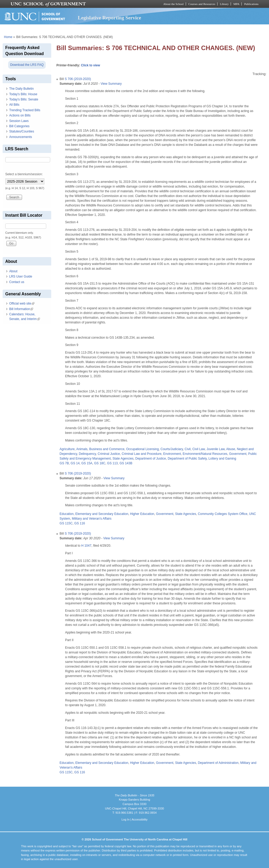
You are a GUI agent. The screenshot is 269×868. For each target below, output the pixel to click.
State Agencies (123, 459)
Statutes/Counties (22, 131)
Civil (188, 449)
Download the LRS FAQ (27, 65)
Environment (172, 454)
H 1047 (86, 546)
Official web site (22, 303)
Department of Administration (218, 763)
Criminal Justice (109, 454)
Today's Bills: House (23, 94)
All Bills (14, 105)
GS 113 (113, 463)
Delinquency (87, 454)
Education (67, 514)
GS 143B (126, 463)
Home (8, 37)
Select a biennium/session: (24, 174)
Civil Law (198, 449)
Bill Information (21, 309)
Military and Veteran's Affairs (92, 519)
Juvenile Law (216, 449)
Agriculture (67, 449)
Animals (82, 449)
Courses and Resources (202, 4)
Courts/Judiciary (172, 449)
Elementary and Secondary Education (102, 514)
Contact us (17, 282)
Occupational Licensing (142, 449)
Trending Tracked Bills (25, 110)
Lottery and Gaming (222, 459)
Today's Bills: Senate (24, 99)
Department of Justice (151, 459)
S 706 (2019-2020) (78, 79)
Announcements (21, 137)
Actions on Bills (20, 115)
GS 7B (64, 463)
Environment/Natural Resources (205, 454)
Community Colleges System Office (223, 514)
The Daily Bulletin (21, 89)
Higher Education (142, 514)
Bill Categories (19, 126)
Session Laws (19, 121)
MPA (236, 4)
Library (224, 4)
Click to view (90, 65)
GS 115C (66, 523)
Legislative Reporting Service (109, 18)
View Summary (111, 84)
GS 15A (87, 463)
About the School (174, 4)
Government (238, 454)
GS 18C (100, 463)
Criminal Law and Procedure (141, 454)
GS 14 (75, 463)
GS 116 (80, 523)
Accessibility (139, 819)
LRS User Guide (21, 276)
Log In (125, 819)
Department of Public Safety (187, 459)
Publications (251, 4)
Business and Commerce (107, 449)
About (13, 271)
